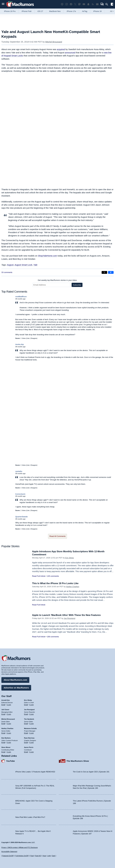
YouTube (10, 761)
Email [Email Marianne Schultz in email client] (26, 733)
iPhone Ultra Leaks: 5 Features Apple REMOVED (35, 771)
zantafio (19, 471)
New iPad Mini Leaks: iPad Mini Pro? (30, 817)
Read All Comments (58, 536)
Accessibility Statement (9, 852)
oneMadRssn (21, 297)
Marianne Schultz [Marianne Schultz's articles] (30, 728)
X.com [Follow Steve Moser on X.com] (9, 752)
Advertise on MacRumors (16, 687)
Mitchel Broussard (54, 42)
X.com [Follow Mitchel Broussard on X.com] (9, 723)
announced (70, 53)
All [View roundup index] (112, 11)
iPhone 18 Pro (10, 11)
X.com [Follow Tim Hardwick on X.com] (31, 723)
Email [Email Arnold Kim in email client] (3, 705)
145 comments (53, 576)
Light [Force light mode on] (49, 856)
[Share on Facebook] (111, 272)
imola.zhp (20, 344)
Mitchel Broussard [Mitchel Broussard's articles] (8, 719)
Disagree (34, 338)
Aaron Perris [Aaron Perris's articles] (29, 747)
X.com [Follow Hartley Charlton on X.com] (9, 733)
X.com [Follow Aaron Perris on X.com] (31, 752)
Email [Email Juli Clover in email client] (3, 714)
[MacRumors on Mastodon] (79, 4)
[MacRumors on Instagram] (67, 4)
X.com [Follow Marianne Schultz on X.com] (31, 733)
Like (28, 338)
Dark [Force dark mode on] (54, 856)
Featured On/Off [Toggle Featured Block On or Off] (8, 856)
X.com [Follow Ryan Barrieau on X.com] (31, 742)
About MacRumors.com (15, 680)
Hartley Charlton (73, 587)
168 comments (53, 637)
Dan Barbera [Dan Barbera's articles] (6, 738)
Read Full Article (39, 576)
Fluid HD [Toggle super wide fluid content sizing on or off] (38, 856)
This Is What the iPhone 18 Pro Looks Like (56, 583)
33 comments (7, 272)
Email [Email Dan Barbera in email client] (3, 742)
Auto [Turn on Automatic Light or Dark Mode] (45, 856)
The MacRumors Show (78, 761)
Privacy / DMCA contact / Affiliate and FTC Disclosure (20, 847)
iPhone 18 (97, 11)
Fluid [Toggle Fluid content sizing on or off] (32, 856)
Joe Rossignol (70, 618)
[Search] (108, 4)
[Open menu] (3, 4)
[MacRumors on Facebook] (71, 4)
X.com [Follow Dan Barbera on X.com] (9, 742)
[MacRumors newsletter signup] (97, 4)
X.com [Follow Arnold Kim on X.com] (9, 705)
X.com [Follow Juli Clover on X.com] (9, 714)
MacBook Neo (55, 11)
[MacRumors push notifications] (88, 4)
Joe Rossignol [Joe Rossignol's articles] (29, 709)
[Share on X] (104, 272)
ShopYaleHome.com (47, 256)
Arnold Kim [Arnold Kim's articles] (6, 700)
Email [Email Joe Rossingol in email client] (26, 714)
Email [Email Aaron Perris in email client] (26, 752)
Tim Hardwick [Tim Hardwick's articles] (29, 719)
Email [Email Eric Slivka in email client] (26, 705)
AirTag (85, 11)
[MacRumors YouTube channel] (84, 4)
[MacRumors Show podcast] (62, 4)
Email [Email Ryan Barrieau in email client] (26, 742)
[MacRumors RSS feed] (93, 4)
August (10, 265)
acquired (61, 49)
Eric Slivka (70, 558)
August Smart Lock (23, 265)
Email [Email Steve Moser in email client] (3, 752)
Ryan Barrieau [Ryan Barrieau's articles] (29, 738)
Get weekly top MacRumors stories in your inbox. (58, 280)
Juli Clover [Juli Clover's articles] (5, 709)
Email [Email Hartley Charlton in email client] (3, 733)
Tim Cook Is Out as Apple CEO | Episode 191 (91, 771)
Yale (35, 265)
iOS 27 (40, 11)
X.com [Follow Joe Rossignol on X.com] (31, 714)
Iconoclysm (20, 494)
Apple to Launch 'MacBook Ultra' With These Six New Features (67, 615)
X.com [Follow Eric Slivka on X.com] (31, 705)
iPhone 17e (71, 11)
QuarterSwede (21, 517)
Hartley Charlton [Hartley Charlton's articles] (7, 728)
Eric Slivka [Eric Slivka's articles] (28, 700)
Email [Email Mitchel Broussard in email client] (3, 723)
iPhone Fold (26, 11)
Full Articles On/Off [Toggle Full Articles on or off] (22, 856)
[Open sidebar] (112, 5)
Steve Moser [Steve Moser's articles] (6, 747)
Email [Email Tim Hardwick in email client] (26, 723)
